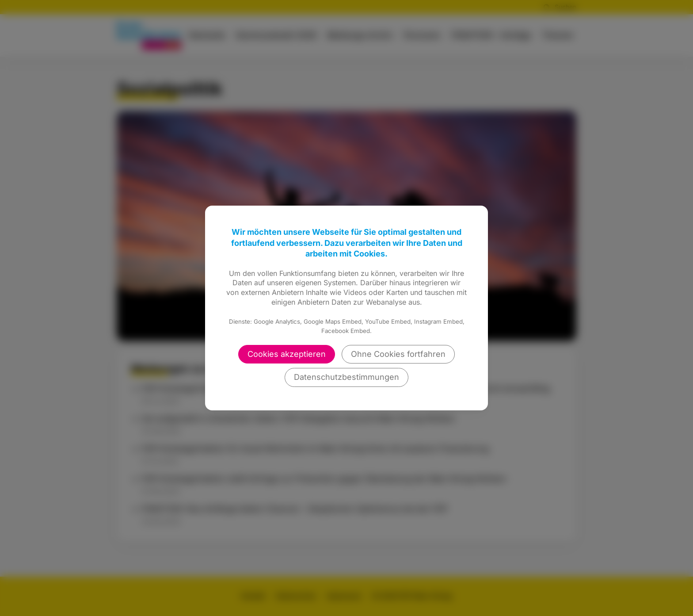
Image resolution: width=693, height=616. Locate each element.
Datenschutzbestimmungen (346, 377)
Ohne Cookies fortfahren (398, 354)
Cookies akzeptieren (287, 354)
